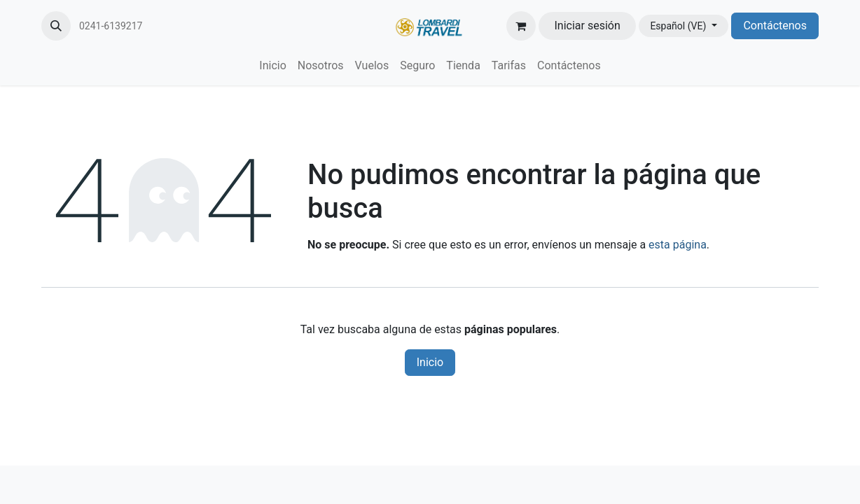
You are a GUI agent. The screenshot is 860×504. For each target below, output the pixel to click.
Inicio (430, 362)
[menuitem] (272, 66)
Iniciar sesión (588, 26)
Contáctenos (775, 26)
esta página (678, 245)
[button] (56, 26)
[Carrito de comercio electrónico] (521, 26)
